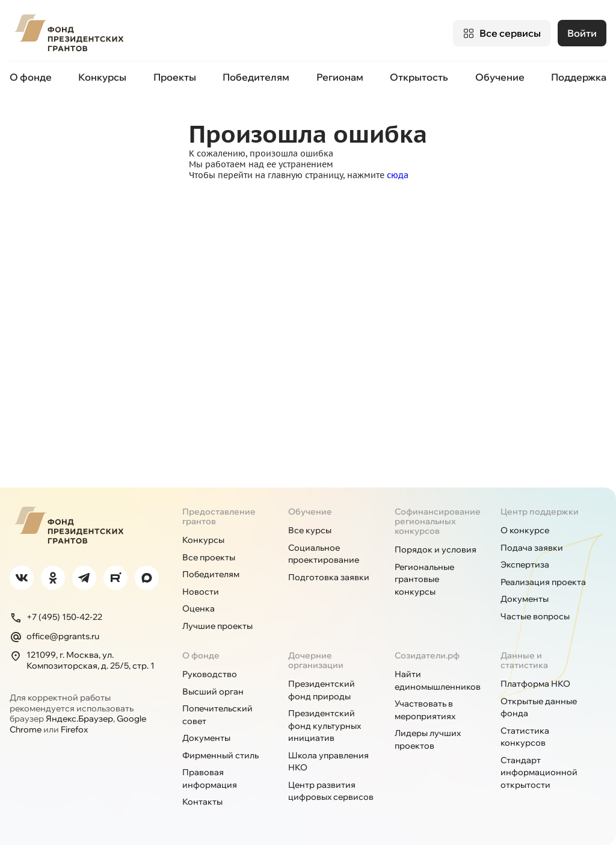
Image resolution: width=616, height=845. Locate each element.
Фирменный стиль (220, 755)
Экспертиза (525, 565)
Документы (525, 599)
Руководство (210, 674)
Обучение (500, 77)
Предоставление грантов (219, 516)
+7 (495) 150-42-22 (56, 617)
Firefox (74, 729)
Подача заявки (532, 548)
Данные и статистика (524, 660)
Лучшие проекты (217, 626)
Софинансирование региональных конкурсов (438, 521)
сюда (398, 175)
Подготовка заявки (329, 577)
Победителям (256, 77)
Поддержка (579, 77)
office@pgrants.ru (54, 637)
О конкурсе (525, 530)
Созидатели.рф (427, 655)
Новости (201, 592)
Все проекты (209, 557)
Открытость (419, 77)
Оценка (199, 608)
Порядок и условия (436, 549)
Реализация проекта (543, 582)
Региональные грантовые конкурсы (424, 579)
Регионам (340, 77)
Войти (582, 33)
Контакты (202, 802)
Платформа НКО (535, 684)
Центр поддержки (540, 512)
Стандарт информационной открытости (539, 772)
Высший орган (213, 692)
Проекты (175, 77)
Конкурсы (102, 77)
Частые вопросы (535, 616)
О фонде (31, 77)
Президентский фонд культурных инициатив (325, 726)
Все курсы (310, 530)
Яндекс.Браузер (79, 719)
